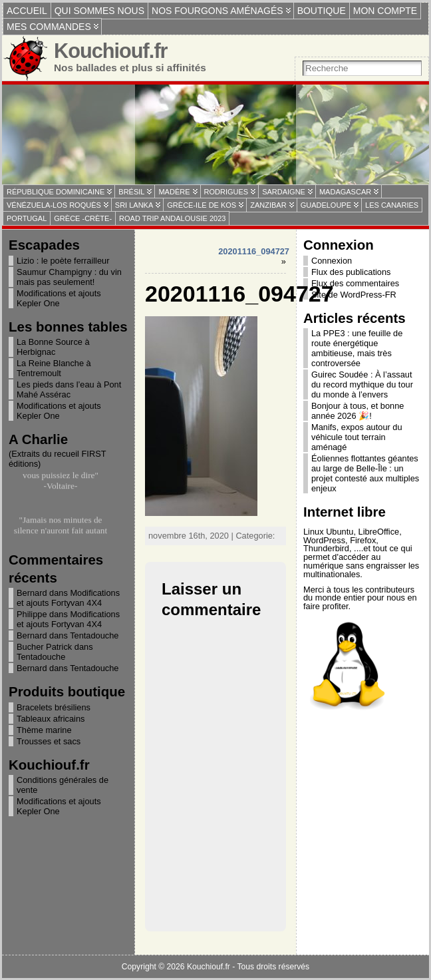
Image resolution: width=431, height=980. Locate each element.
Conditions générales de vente (63, 785)
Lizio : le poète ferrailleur (63, 261)
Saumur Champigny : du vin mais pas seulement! (69, 277)
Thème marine (44, 730)
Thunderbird (326, 548)
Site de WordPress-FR (354, 295)
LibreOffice (379, 532)
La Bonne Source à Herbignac (53, 347)
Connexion (332, 261)
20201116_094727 (254, 251)
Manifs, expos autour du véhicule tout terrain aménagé (357, 437)
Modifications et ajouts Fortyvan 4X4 (68, 598)
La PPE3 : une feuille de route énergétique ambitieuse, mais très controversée (357, 348)
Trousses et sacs (49, 741)
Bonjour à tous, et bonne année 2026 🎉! (358, 411)
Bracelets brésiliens (54, 707)
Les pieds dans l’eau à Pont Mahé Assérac (69, 389)
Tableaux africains (51, 719)
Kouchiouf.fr (111, 51)
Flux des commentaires (355, 283)
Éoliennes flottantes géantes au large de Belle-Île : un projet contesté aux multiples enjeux (365, 473)
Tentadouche (94, 635)
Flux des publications (351, 272)
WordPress (324, 540)
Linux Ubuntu (328, 532)
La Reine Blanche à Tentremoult (54, 368)
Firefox (363, 540)
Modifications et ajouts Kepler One (59, 298)
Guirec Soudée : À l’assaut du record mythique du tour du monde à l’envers (362, 384)
